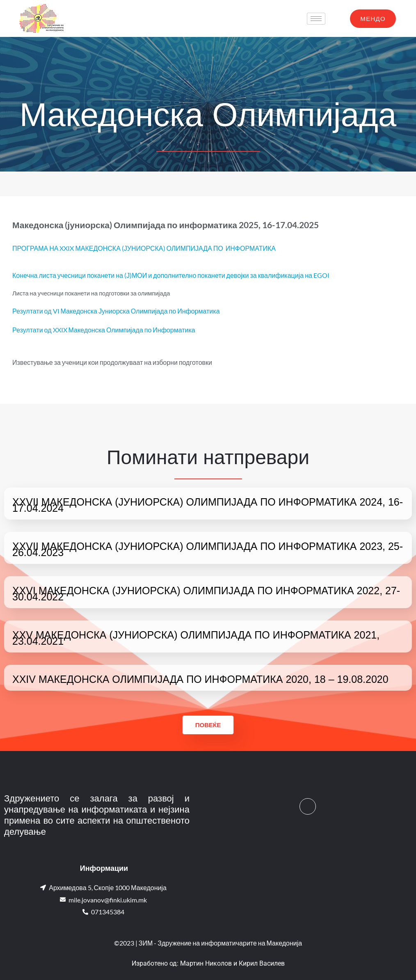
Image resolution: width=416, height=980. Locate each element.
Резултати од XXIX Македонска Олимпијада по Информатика (104, 330)
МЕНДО (373, 18)
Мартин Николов (206, 963)
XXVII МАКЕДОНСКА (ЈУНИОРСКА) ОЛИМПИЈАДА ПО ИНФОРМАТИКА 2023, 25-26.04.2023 (208, 549)
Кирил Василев (262, 963)
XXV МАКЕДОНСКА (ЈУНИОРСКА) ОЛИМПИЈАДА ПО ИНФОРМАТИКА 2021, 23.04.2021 (196, 638)
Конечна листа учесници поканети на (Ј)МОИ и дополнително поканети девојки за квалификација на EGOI (171, 275)
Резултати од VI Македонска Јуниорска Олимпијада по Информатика (116, 311)
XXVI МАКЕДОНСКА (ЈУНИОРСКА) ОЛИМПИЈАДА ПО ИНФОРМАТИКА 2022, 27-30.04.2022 (206, 594)
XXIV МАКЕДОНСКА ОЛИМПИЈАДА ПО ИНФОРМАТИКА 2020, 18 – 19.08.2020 (200, 679)
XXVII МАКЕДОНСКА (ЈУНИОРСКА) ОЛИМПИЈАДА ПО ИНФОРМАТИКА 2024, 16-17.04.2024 (208, 505)
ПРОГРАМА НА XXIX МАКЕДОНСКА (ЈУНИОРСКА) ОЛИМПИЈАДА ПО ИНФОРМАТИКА (144, 248)
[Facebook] (308, 806)
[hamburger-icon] (316, 19)
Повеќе (208, 725)
